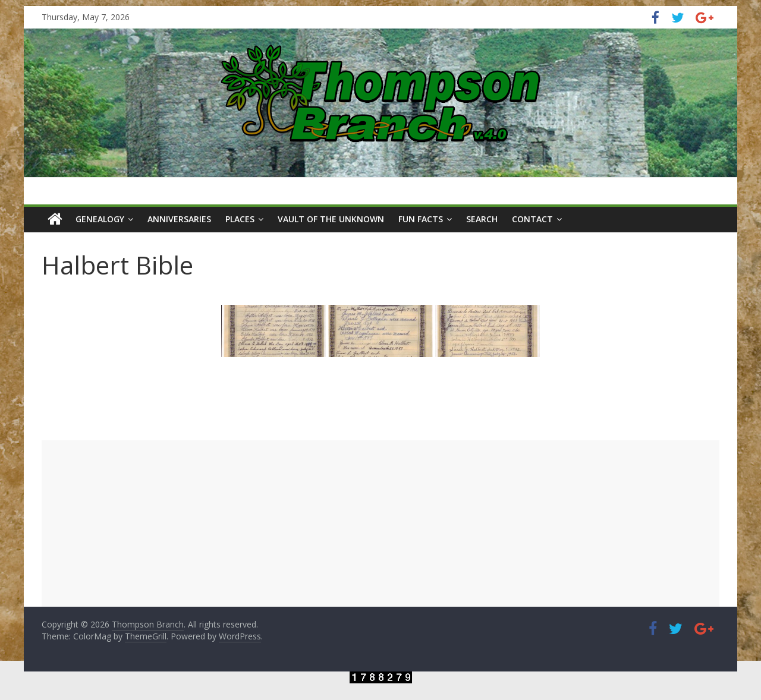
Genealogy (100, 219)
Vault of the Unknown (331, 219)
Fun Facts (421, 219)
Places (240, 219)
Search (482, 219)
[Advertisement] (380, 524)
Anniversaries (179, 219)
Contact (532, 219)
